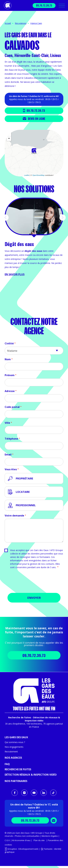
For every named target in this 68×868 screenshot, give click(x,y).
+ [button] (9, 134)
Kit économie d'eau (21, 840)
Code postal (12, 407)
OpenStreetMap (38, 175)
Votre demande (14, 516)
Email (8, 455)
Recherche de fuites (18, 769)
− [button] (9, 139)
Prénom (10, 375)
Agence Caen (36, 23)
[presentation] (34, 582)
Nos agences (21, 23)
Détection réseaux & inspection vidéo (31, 775)
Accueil (8, 23)
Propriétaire (24, 479)
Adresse (10, 391)
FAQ (7, 764)
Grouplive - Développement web (23, 849)
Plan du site (39, 840)
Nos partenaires (16, 781)
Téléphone (11, 439)
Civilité (9, 343)
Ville (7, 423)
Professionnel (26, 505)
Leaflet (27, 175)
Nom (8, 359)
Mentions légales (50, 836)
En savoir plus (15, 274)
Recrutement (11, 752)
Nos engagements (14, 747)
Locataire (23, 492)
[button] (5, 218)
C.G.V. (7, 840)
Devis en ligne (34, 119)
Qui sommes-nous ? (15, 742)
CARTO (60, 175)
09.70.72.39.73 (44, 5)
